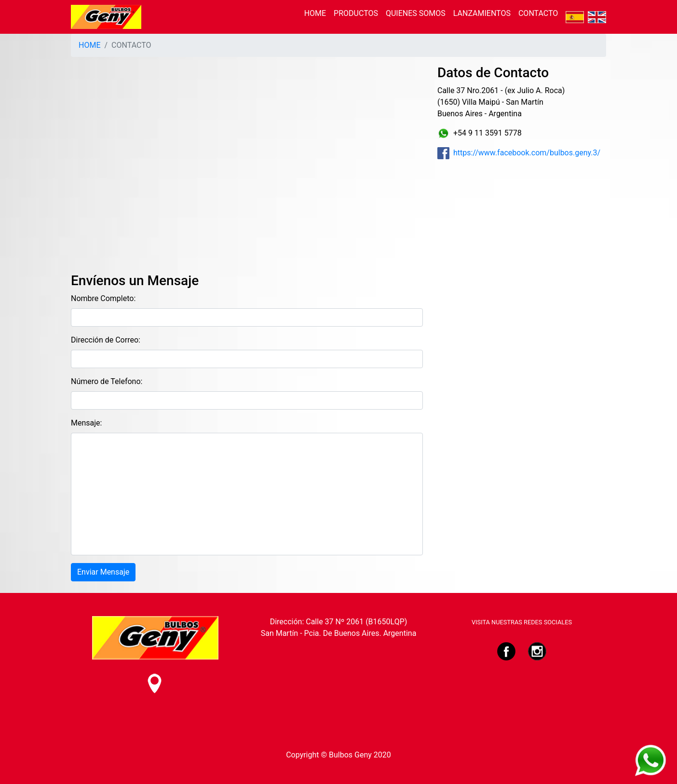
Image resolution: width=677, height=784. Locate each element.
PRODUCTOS (356, 13)
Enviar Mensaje (103, 572)
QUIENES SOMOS (416, 13)
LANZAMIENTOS (482, 13)
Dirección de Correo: (106, 340)
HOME (315, 13)
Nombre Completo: (103, 298)
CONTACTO (538, 13)
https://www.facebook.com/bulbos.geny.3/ (519, 153)
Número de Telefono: (107, 381)
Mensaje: (86, 423)
